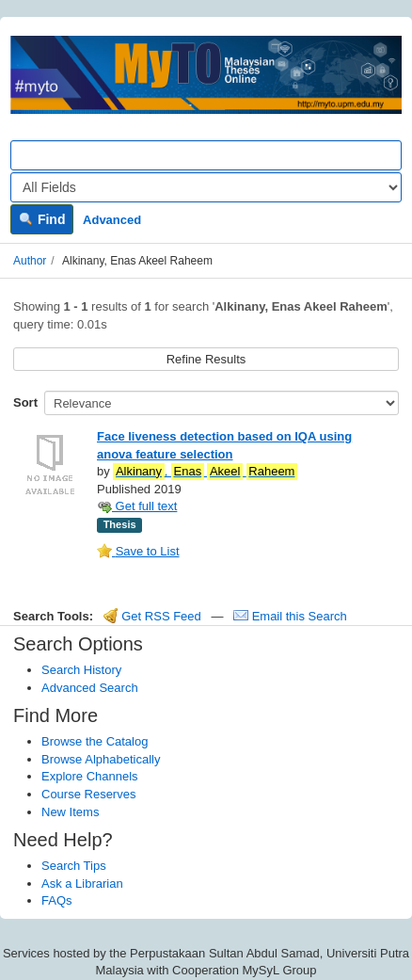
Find (42, 219)
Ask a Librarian (82, 884)
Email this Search (290, 616)
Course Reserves (88, 794)
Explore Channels (90, 776)
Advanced (112, 220)
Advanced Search (90, 688)
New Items (70, 812)
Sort (25, 402)
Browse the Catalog (95, 741)
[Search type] (206, 187)
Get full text (137, 506)
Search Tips (74, 866)
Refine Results (206, 359)
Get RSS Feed (152, 616)
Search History (81, 670)
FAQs (57, 900)
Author (30, 261)
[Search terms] (206, 155)
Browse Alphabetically (101, 759)
